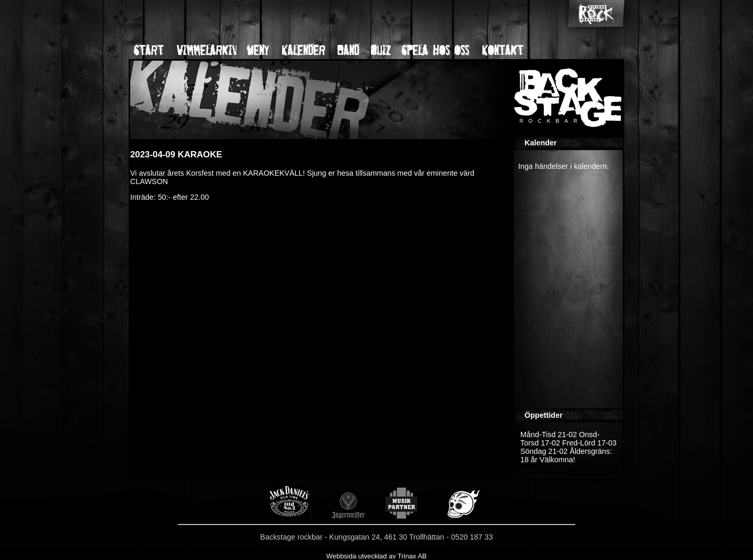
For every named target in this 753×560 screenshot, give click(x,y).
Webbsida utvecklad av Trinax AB (376, 556)
